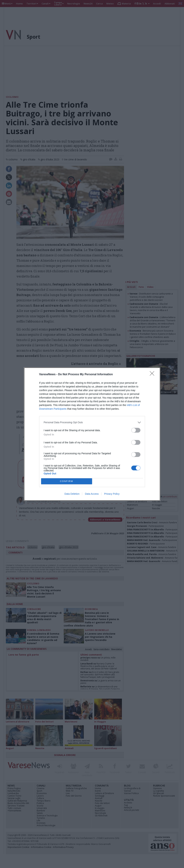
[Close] (153, 375)
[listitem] (92, 422)
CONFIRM (67, 481)
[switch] (136, 430)
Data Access (92, 494)
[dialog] (92, 434)
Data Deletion (72, 494)
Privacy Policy (112, 494)
